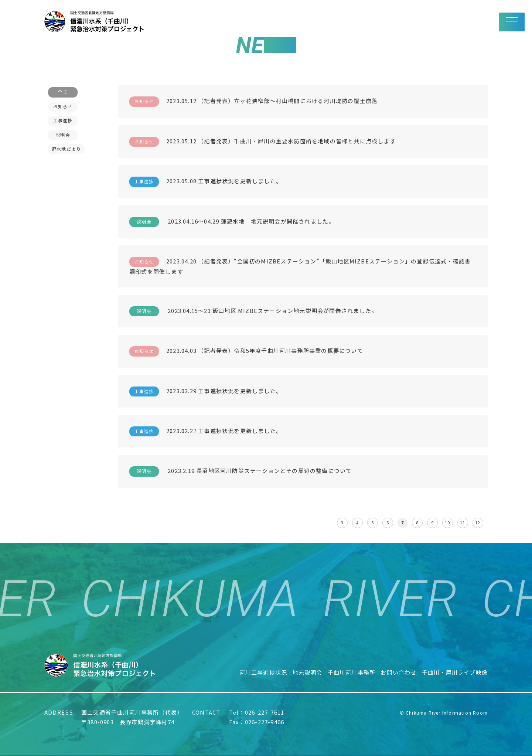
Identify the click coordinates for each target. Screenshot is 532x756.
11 (463, 522)
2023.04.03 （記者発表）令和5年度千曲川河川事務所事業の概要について (246, 351)
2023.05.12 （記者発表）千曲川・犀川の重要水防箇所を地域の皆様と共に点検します (262, 142)
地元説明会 (307, 672)
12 (478, 522)
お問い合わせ (398, 672)
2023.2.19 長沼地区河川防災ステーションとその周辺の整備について (241, 471)
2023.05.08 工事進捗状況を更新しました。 (206, 182)
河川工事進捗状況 (263, 672)
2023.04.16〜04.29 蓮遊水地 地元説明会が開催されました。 (232, 222)
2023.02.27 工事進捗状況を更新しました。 (206, 431)
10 (447, 522)
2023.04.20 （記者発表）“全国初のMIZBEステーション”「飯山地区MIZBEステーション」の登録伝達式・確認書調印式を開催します (300, 266)
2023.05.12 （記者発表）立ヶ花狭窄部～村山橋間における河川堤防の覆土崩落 (253, 101)
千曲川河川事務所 (352, 672)
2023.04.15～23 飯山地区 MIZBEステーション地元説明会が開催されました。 (253, 311)
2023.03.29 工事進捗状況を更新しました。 (206, 391)
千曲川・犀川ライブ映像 (455, 672)
